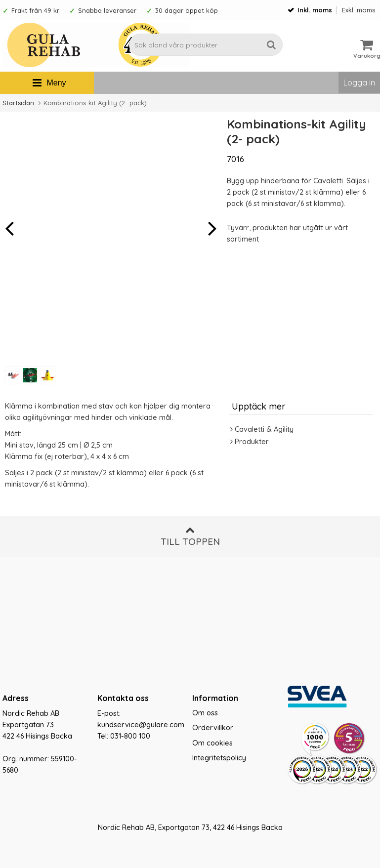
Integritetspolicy (219, 758)
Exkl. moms (359, 10)
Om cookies (212, 743)
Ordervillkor (213, 728)
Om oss (205, 713)
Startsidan (18, 103)
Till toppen (190, 536)
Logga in (359, 83)
